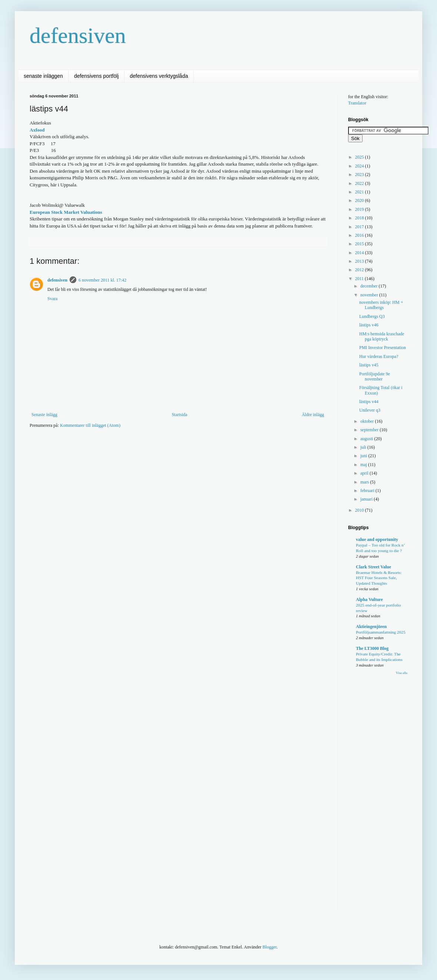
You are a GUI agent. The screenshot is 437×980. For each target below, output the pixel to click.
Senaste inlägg (44, 415)
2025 (360, 157)
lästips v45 (369, 365)
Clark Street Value (373, 567)
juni (364, 456)
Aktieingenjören (371, 627)
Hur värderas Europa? (379, 356)
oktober (368, 421)
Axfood (37, 130)
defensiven (78, 36)
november (370, 295)
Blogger (270, 947)
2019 (360, 209)
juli (364, 447)
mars (365, 482)
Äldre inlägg (313, 415)
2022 (360, 183)
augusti (367, 439)
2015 (360, 244)
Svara (52, 299)
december (370, 286)
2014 (360, 253)
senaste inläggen (43, 76)
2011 (360, 279)
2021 (360, 192)
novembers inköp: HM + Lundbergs (381, 305)
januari (367, 499)
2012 (360, 270)
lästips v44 (369, 402)
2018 (360, 218)
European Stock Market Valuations (66, 212)
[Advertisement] (164, 456)
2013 (360, 261)
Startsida (180, 415)
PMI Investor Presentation (383, 348)
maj (364, 465)
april (365, 473)
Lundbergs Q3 (372, 316)
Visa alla (402, 673)
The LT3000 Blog (372, 648)
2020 (360, 200)
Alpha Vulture (369, 599)
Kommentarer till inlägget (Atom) (90, 425)
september (370, 430)
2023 (360, 175)
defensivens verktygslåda (159, 76)
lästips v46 (369, 325)
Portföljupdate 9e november (375, 376)
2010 (360, 510)
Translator (357, 103)
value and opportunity (377, 539)
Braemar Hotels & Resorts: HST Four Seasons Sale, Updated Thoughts (379, 578)
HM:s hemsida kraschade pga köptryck (382, 336)
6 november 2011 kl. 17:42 (102, 280)
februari (368, 491)
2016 (360, 235)
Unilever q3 (370, 410)
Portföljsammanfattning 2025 (381, 632)
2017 (360, 227)
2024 (360, 166)
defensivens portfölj (96, 76)
